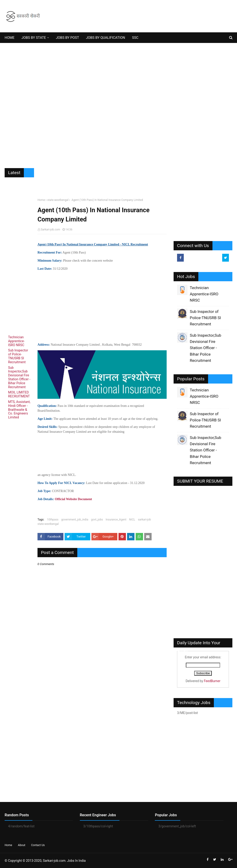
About (22, 845)
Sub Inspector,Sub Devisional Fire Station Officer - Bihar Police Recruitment (19, 377)
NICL (132, 520)
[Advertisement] (118, 102)
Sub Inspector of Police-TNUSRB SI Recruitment (18, 356)
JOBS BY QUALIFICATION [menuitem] (105, 38)
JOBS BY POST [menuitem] (68, 38)
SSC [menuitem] (135, 38)
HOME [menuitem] (10, 38)
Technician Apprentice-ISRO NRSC (16, 341)
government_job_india (75, 520)
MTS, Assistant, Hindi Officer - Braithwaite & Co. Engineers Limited (19, 410)
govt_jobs (97, 520)
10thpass (53, 520)
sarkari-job (144, 520)
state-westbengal (58, 200)
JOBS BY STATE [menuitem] (34, 38)
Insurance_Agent (116, 520)
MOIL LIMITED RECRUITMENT (19, 394)
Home (41, 200)
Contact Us (38, 845)
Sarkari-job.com (50, 230)
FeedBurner (212, 681)
